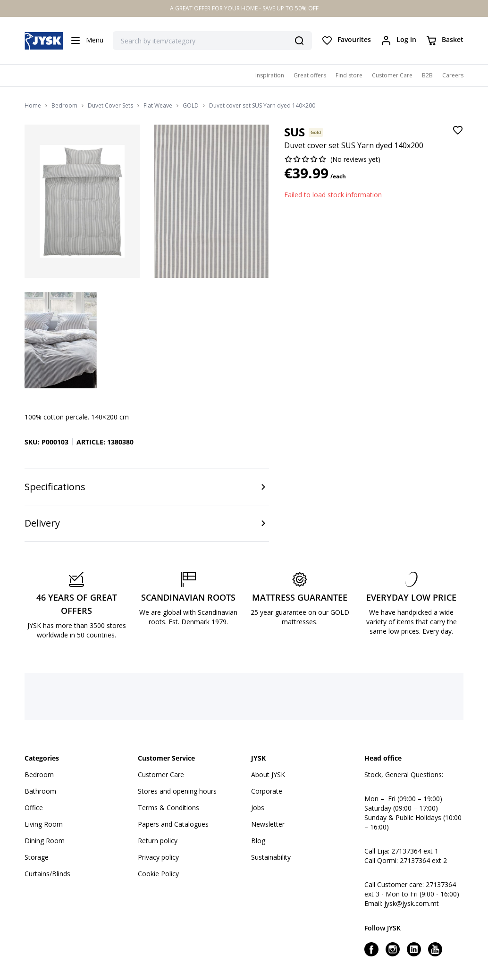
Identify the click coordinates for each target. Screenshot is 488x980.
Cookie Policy (158, 874)
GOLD (191, 106)
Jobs (258, 808)
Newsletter (268, 824)
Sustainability (271, 857)
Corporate (267, 791)
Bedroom (64, 106)
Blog (258, 841)
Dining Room (45, 841)
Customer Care (392, 75)
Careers (453, 75)
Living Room (44, 824)
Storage (37, 857)
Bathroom (40, 791)
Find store (349, 75)
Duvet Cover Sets (110, 106)
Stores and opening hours (177, 791)
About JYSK (268, 775)
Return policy (158, 841)
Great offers (310, 75)
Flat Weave (158, 106)
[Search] (299, 41)
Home (33, 106)
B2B (427, 75)
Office (34, 808)
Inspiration (270, 75)
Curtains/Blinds (47, 874)
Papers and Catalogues (173, 824)
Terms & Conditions (168, 808)
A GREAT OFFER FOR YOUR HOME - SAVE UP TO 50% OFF (244, 8)
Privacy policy (158, 857)
